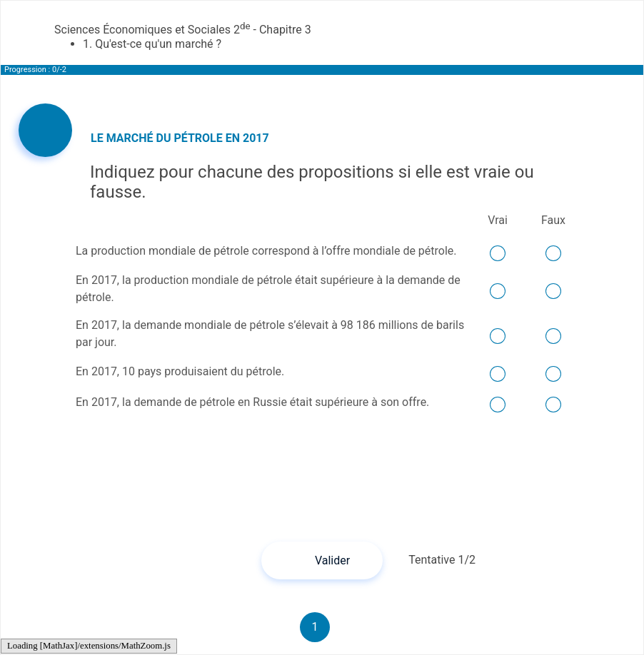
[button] (322, 560)
